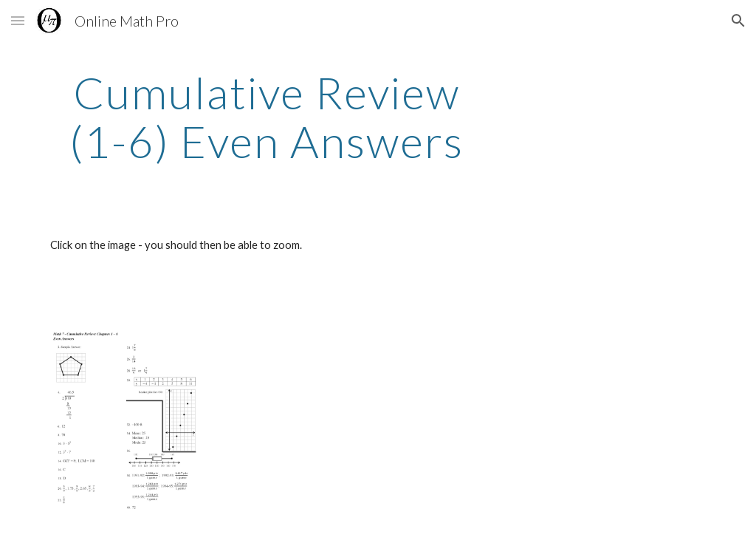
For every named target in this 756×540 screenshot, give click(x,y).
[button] (18, 20)
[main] (267, 117)
